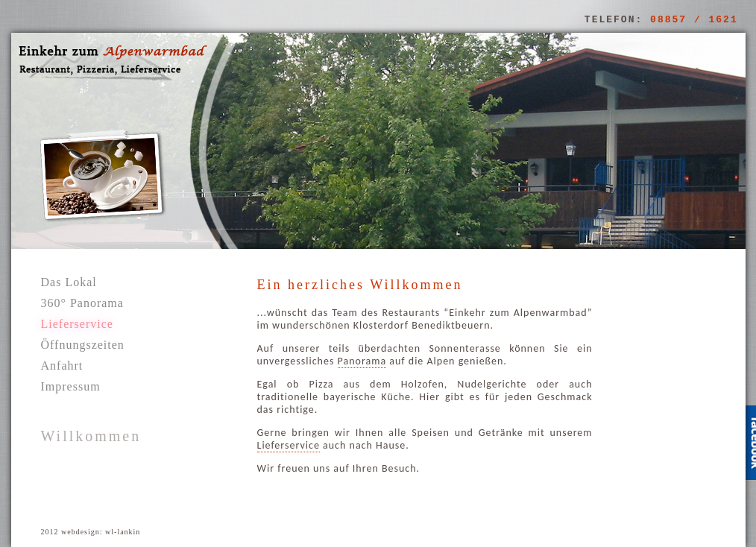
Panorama (362, 361)
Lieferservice (289, 445)
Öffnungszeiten (83, 345)
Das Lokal (69, 282)
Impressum (71, 386)
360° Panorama (82, 303)
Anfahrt (62, 366)
